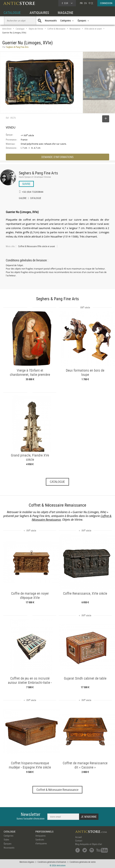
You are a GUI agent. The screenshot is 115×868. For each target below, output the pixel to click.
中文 (91, 3)
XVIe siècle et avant (93, 29)
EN (85, 3)
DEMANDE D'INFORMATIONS (57, 157)
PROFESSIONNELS (44, 832)
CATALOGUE (12, 13)
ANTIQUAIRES (39, 13)
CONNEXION (106, 3)
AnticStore (7, 29)
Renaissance (75, 29)
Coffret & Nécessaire (56, 29)
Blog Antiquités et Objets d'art (89, 844)
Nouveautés (51, 20)
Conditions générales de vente (83, 862)
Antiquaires (41, 836)
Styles (6, 840)
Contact (79, 841)
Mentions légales (27, 862)
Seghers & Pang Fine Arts (38, 173)
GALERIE (23, 198)
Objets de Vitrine (36, 29)
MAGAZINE (66, 13)
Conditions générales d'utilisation (52, 862)
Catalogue (20, 29)
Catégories (9, 836)
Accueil (78, 837)
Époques (8, 844)
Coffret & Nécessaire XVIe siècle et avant (37, 246)
